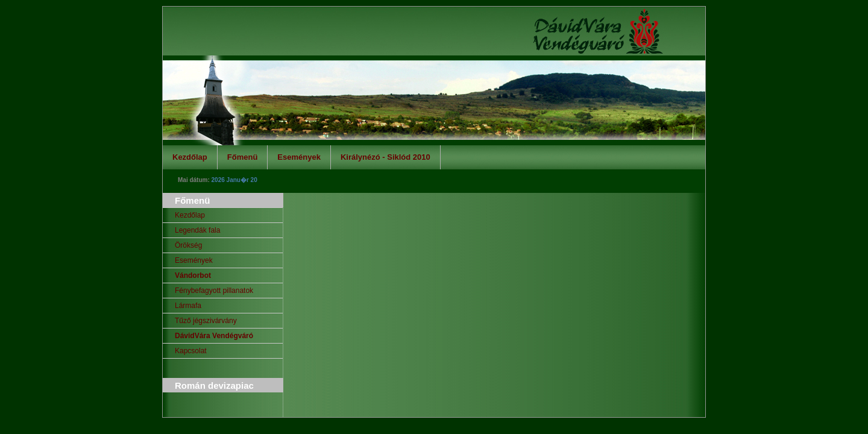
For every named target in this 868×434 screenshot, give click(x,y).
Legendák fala (197, 230)
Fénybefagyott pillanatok (214, 291)
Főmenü (243, 157)
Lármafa (188, 306)
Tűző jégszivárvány (206, 321)
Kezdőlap (190, 157)
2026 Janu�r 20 (234, 180)
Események (299, 157)
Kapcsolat (191, 351)
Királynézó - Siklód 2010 (385, 157)
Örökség (188, 245)
